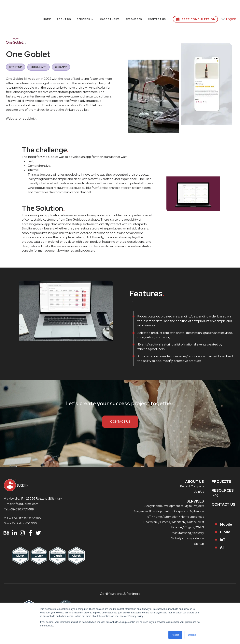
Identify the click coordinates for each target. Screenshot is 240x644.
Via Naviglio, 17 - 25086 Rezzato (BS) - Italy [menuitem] (33, 499)
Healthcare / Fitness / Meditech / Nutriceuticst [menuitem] (174, 522)
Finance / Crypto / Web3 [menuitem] (188, 527)
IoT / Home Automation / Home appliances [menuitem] (175, 517)
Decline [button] (192, 635)
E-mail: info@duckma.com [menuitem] (21, 504)
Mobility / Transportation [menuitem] (187, 538)
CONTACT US (120, 422)
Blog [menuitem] (215, 495)
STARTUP (16, 67)
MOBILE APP (38, 67)
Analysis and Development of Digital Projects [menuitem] (174, 506)
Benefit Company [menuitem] (192, 486)
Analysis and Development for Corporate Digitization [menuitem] (169, 511)
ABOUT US (195, 482)
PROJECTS (221, 482)
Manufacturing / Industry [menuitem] (188, 533)
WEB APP (61, 67)
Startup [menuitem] (199, 544)
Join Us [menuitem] (199, 492)
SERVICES (195, 501)
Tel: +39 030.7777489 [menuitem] (19, 509)
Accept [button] (175, 635)
